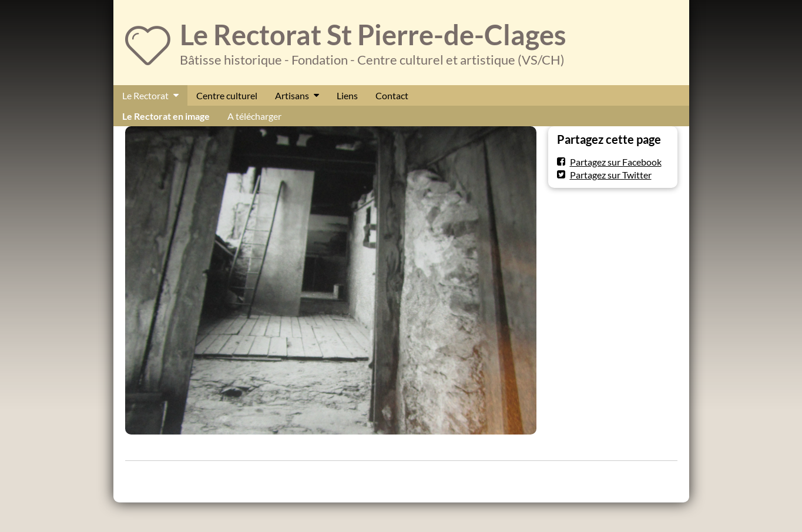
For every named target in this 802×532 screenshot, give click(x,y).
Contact (392, 95)
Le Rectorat (145, 95)
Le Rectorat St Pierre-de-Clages (373, 35)
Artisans (292, 95)
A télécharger (254, 116)
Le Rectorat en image (166, 116)
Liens (347, 95)
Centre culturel (227, 95)
